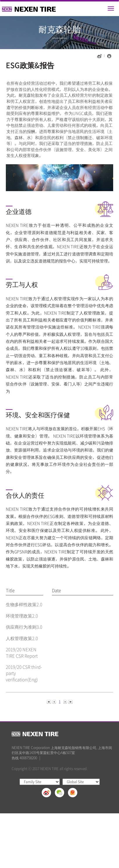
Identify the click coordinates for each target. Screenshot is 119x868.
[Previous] (49, 701)
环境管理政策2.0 (22, 616)
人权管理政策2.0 (22, 638)
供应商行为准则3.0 (24, 627)
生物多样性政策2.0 (24, 604)
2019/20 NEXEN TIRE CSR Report (22, 652)
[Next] (65, 701)
